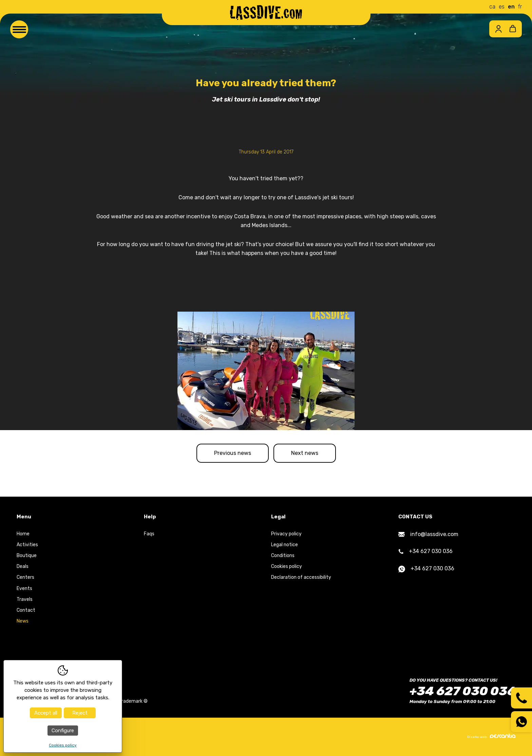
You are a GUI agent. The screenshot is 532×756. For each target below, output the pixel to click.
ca (492, 7)
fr (520, 7)
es (502, 7)
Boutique (27, 556)
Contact (26, 610)
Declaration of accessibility (301, 577)
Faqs (149, 534)
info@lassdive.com (428, 534)
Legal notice (284, 545)
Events (24, 588)
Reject (80, 713)
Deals (23, 566)
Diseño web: (491, 736)
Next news (305, 453)
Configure (63, 731)
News (23, 621)
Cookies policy (287, 566)
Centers (25, 577)
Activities (27, 545)
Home (23, 534)
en (511, 7)
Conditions (283, 556)
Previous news (233, 453)
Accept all (46, 713)
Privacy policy (286, 534)
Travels (25, 599)
